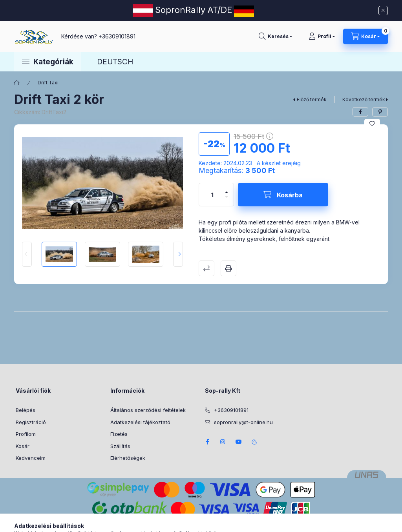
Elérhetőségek (128, 458)
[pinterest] (380, 112)
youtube (239, 442)
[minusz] (227, 200)
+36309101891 (117, 36)
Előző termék (312, 99)
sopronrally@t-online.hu (243, 422)
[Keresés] (275, 36)
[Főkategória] (17, 83)
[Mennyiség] (212, 195)
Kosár (23, 446)
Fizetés (119, 434)
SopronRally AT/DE (193, 10)
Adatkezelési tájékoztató (140, 422)
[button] (48, 62)
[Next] (178, 254)
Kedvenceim (31, 458)
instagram (223, 442)
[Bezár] (383, 11)
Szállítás (120, 446)
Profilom (26, 434)
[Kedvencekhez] (372, 124)
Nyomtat (228, 268)
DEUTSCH (115, 62)
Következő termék (364, 99)
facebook (207, 442)
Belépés (26, 410)
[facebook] (360, 112)
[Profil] (322, 36)
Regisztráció (31, 422)
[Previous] (27, 254)
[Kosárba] (283, 195)
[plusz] (227, 189)
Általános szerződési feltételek (148, 410)
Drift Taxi (48, 83)
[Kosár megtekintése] (365, 36)
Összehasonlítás (206, 268)
